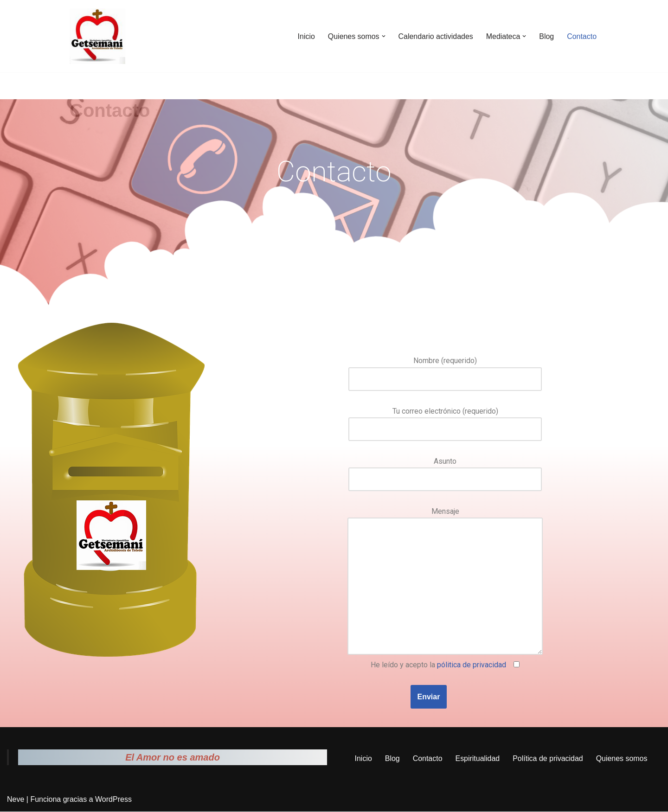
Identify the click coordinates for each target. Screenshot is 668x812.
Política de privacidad (548, 759)
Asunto (445, 470)
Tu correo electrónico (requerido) (445, 420)
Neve (16, 800)
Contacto (582, 36)
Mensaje (445, 582)
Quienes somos (622, 759)
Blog (546, 36)
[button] (383, 36)
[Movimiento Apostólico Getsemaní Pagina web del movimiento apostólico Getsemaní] (97, 36)
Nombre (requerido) (445, 370)
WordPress (113, 800)
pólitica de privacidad (472, 665)
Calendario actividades (435, 36)
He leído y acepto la (445, 665)
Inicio (305, 36)
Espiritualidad (477, 759)
